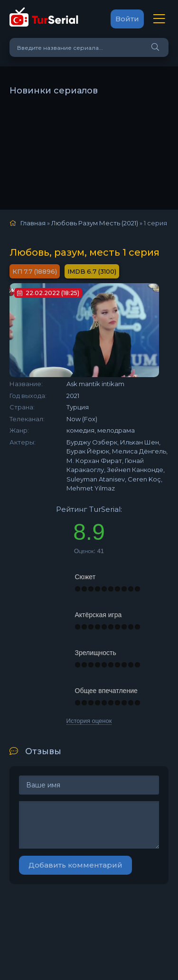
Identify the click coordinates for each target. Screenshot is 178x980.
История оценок (89, 721)
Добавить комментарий (75, 865)
